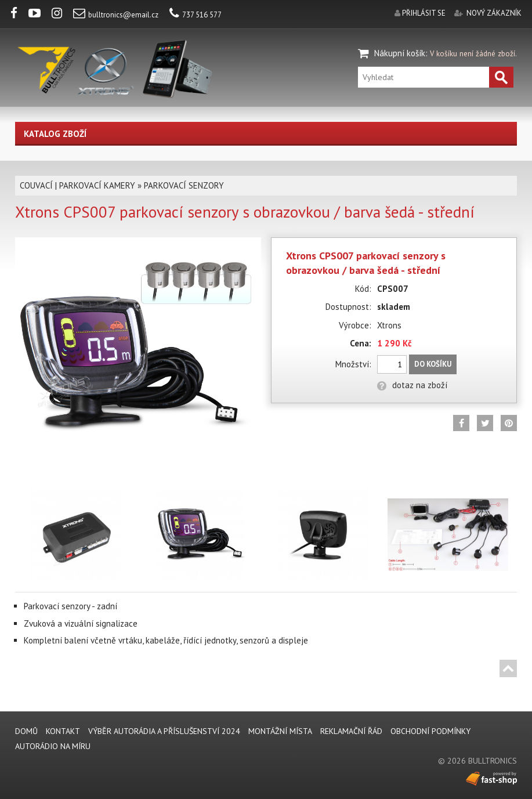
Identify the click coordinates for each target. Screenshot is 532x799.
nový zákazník (494, 13)
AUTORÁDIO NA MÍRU (53, 746)
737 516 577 (196, 15)
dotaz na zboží (412, 385)
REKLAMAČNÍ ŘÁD (351, 731)
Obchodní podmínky (430, 731)
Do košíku (433, 364)
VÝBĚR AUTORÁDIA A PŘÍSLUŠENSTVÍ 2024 (164, 731)
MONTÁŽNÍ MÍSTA (280, 731)
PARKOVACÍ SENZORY (184, 185)
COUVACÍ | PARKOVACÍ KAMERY (77, 185)
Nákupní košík (400, 53)
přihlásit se (424, 13)
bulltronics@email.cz (116, 15)
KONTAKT (63, 731)
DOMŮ (26, 731)
